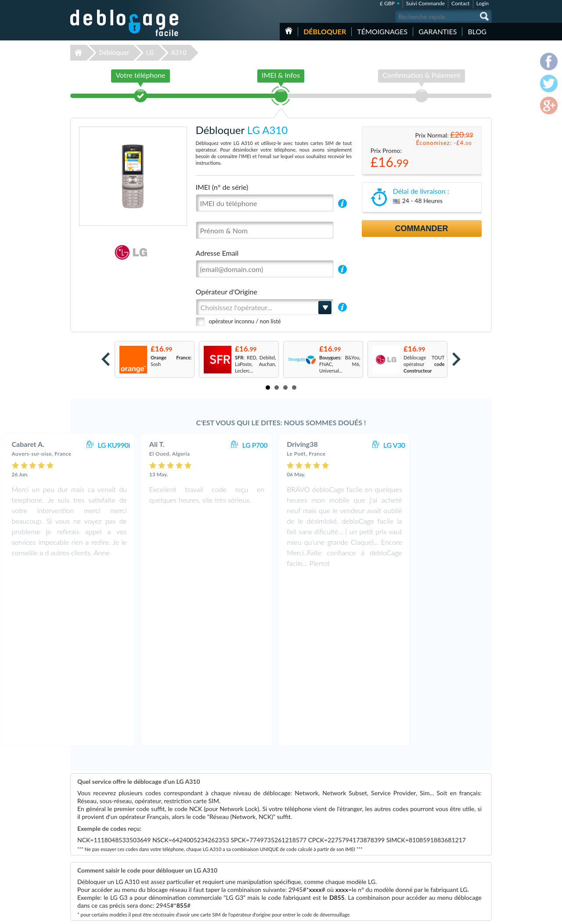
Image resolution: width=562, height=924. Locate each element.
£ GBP (387, 3)
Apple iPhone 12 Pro (370, 834)
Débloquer (325, 31)
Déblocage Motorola (221, 847)
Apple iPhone (362, 847)
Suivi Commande (425, 3)
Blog (477, 31)
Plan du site (439, 853)
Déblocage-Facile (125, 23)
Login (483, 3)
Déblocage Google (219, 867)
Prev (106, 359)
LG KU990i (188, 445)
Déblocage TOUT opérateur (424, 364)
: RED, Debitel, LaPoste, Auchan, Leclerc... (256, 364)
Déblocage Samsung (221, 840)
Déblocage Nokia (217, 860)
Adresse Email (217, 253)
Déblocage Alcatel (218, 873)
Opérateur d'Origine (227, 292)
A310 (178, 53)
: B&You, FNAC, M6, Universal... (340, 364)
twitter (468, 913)
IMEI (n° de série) (222, 187)
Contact (461, 3)
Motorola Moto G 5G (371, 840)
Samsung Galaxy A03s (371, 853)
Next (456, 359)
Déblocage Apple (217, 834)
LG (150, 53)
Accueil (289, 31)
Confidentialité (442, 846)
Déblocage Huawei (219, 880)
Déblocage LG (214, 853)
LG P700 (330, 445)
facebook (450, 913)
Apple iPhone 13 (366, 873)
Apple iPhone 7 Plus (369, 880)
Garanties (438, 31)
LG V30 (469, 445)
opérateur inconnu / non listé (245, 321)
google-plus (485, 913)
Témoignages (382, 31)
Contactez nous (443, 833)
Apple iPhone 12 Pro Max (375, 860)
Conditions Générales (449, 839)
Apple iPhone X (364, 867)
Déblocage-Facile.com (125, 827)
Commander (422, 228)
